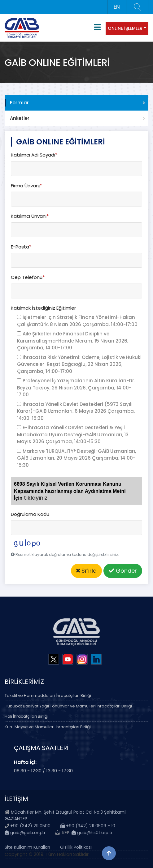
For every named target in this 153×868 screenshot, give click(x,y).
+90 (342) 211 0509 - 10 (88, 826)
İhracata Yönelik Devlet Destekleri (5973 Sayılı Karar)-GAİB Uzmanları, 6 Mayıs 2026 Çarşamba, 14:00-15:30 (76, 411)
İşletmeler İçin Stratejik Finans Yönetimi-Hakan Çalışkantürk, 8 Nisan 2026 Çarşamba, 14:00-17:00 (77, 321)
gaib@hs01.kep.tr (92, 833)
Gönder (123, 571)
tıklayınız (36, 498)
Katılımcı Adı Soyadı (34, 155)
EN (117, 7)
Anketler (20, 118)
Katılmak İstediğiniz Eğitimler (43, 308)
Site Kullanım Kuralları (27, 847)
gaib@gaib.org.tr (25, 833)
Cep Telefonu (28, 277)
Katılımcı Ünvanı (30, 216)
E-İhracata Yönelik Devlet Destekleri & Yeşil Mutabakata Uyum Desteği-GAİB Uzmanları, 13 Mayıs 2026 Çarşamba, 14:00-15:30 (73, 434)
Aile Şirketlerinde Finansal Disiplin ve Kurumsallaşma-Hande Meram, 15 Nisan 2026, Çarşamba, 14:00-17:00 (73, 341)
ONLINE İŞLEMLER (125, 28)
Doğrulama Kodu (30, 514)
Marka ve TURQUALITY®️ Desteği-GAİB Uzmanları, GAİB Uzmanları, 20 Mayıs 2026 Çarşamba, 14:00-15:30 (76, 458)
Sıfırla (86, 571)
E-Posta (21, 247)
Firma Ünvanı (26, 186)
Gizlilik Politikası (76, 847)
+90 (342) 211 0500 (30, 826)
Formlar (19, 103)
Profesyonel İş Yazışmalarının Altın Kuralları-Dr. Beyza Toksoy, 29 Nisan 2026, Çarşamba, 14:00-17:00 (76, 388)
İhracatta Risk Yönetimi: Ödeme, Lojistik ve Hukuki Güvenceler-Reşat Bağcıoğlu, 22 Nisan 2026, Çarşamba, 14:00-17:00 (79, 364)
